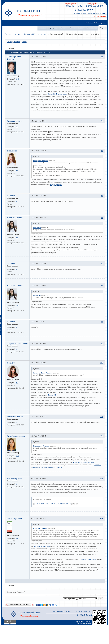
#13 (102, 479)
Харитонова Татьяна (15, 417)
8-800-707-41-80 (74, 6)
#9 (102, 344)
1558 (18, 456)
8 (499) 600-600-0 (84, 10)
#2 (102, 121)
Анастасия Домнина (15, 218)
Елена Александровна (16, 436)
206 (17, 238)
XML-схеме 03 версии (42, 546)
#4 (102, 196)
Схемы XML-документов (57, 94)
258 (17, 383)
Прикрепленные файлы (42, 499)
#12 (102, 436)
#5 (102, 218)
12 (17, 127)
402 (17, 171)
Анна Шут (11, 363)
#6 (102, 264)
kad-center (11, 196)
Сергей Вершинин (14, 518)
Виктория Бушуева (14, 479)
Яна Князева (12, 151)
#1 (102, 57)
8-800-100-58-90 (94, 6)
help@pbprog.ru (56, 185)
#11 (102, 417)
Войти (90, 23)
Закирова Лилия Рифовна (17, 344)
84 (17, 538)
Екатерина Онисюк (15, 121)
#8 (102, 322)
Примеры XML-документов (84, 462)
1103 (18, 79)
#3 (102, 151)
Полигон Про (53, 395)
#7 (102, 285)
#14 (102, 518)
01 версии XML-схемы (87, 559)
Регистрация (101, 23)
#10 (102, 363)
